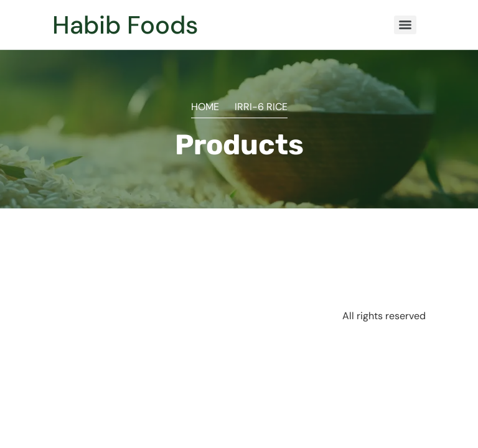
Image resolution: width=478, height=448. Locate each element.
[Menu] (405, 25)
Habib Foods (125, 25)
